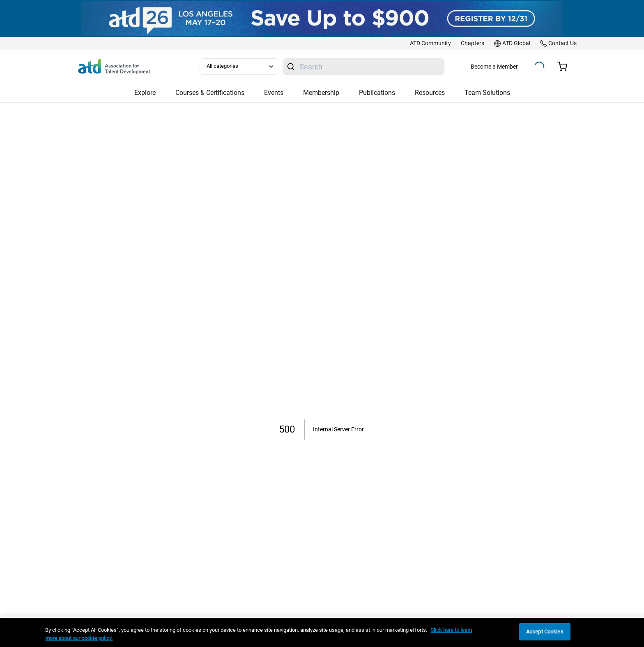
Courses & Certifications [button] (210, 93)
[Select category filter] (239, 67)
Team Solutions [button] (487, 93)
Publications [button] (377, 93)
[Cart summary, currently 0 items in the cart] (565, 67)
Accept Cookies (545, 632)
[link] (430, 44)
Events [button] (274, 93)
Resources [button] (430, 93)
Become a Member (494, 67)
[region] (322, 632)
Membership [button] (321, 93)
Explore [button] (145, 93)
